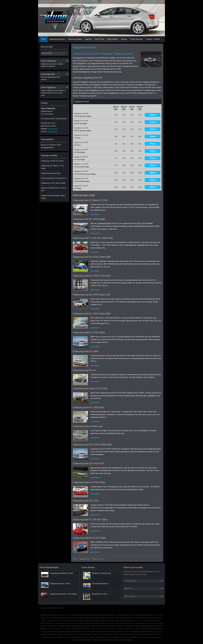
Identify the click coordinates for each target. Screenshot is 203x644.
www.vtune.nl (53, 129)
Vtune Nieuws (88, 567)
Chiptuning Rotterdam (93, 620)
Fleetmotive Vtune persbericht (123, 640)
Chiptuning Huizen (148, 632)
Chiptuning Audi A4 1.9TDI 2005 (88, 408)
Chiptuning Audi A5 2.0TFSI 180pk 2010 (92, 445)
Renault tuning (116, 632)
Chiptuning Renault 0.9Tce (51, 173)
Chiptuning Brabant (85, 634)
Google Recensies (56, 637)
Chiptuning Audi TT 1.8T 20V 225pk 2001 (93, 238)
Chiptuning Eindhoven (78, 620)
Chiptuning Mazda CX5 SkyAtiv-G (54, 178)
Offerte (153, 115)
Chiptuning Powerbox (138, 615)
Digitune (61, 634)
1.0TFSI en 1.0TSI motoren (73, 629)
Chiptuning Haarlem (124, 615)
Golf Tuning (97, 640)
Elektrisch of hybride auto (101, 573)
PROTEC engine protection (107, 615)
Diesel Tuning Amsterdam (49, 626)
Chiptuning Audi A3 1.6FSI (86, 351)
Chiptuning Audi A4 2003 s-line (88, 426)
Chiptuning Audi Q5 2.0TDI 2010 (89, 463)
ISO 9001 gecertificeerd (49, 632)
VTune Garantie (136, 39)
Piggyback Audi (84, 559)
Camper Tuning (119, 634)
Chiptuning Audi (53, 620)
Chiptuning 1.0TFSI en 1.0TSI (52, 161)
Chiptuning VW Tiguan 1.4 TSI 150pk (52, 167)
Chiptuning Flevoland (82, 637)
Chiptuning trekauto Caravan (64, 623)
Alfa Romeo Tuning (91, 615)
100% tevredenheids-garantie (125, 618)
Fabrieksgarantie (135, 632)
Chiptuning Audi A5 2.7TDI (86, 501)
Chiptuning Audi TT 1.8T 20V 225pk (90, 520)
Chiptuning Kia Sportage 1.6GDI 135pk (53, 197)
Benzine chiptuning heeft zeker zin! (101, 637)
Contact (161, 2)
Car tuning (125, 632)
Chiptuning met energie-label (76, 618)
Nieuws (124, 39)
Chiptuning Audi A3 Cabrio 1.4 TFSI (90, 200)
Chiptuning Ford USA (71, 634)
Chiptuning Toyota (113, 623)
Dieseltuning (150, 615)
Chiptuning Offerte (128, 629)
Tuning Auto (61, 632)
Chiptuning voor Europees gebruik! (59, 615)
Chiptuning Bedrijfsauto (74, 632)
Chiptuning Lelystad (120, 637)
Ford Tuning (86, 632)
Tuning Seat (102, 623)
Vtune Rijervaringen (49, 567)
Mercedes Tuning (68, 637)
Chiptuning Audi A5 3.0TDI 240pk (89, 333)
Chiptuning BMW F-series (148, 626)
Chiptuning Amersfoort (142, 629)
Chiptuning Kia (52, 634)
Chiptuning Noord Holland (133, 634)
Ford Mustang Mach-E (100, 584)
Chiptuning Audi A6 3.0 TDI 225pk (89, 538)
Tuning (119, 629)
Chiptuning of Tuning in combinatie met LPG (100, 618)
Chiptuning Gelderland (132, 626)
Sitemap (153, 2)
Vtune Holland (132, 637)
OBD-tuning (78, 623)
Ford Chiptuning (64, 620)
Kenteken (61, 626)
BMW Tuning (109, 634)
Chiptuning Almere (157, 629)
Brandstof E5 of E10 (99, 594)
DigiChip (88, 39)
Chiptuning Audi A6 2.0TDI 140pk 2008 (92, 257)
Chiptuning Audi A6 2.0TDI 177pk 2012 (92, 276)
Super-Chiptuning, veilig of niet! (56, 618)
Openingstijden (48, 139)
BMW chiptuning (97, 632)
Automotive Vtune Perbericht (145, 618)
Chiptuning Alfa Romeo (116, 626)
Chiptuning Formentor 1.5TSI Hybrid (63, 594)
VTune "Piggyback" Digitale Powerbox (78, 626)
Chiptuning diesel (75, 39)
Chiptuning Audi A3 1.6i (84, 370)
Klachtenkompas (98, 634)
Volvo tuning (141, 637)
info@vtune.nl (52, 131)
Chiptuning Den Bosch (134, 620)
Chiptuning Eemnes (78, 615)
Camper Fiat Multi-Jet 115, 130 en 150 (54, 189)
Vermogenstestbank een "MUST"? (82, 640)
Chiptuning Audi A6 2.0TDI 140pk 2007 (92, 295)
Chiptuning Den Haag (90, 623)
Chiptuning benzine (57, 39)
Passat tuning (103, 626)
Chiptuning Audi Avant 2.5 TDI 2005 (90, 389)
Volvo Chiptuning (120, 620)
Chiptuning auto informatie (91, 629)
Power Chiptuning (149, 634)
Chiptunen (94, 626)
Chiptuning (44, 615)
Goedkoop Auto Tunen (56, 629)
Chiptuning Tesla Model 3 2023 (61, 573)
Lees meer (95, 214)
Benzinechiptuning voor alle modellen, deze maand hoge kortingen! (141, 623)
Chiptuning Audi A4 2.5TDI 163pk (89, 482)
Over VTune (100, 39)
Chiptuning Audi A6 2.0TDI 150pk (89, 219)
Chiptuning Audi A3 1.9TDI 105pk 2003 (92, 314)
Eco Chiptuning (107, 640)
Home (146, 2)
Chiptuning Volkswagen (108, 629)
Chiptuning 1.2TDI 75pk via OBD (53, 183)
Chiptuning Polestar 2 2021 (60, 584)
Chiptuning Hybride (107, 620)
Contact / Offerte (153, 39)
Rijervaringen (113, 39)
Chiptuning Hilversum (153, 637)
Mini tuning (107, 632)
